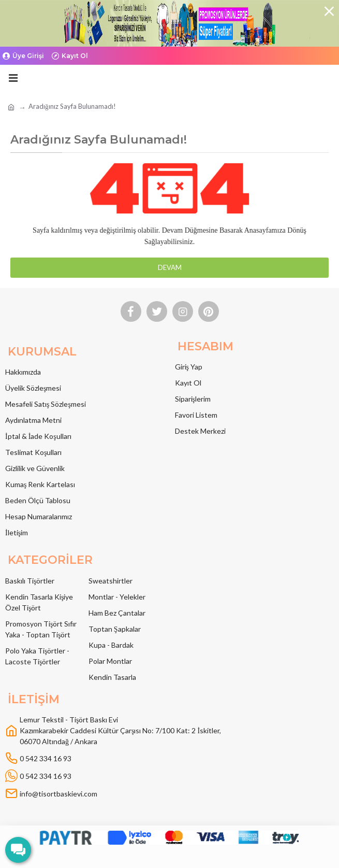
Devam (170, 267)
